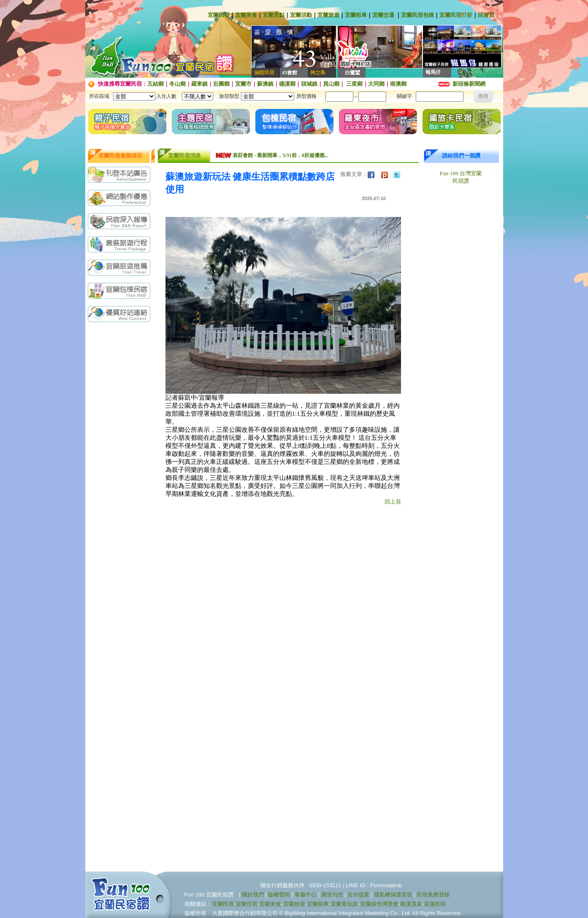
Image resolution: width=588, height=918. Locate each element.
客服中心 (306, 895)
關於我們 (253, 895)
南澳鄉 (398, 84)
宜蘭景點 (274, 15)
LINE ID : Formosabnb (374, 885)
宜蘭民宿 (219, 15)
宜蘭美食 (246, 15)
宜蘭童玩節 (344, 904)
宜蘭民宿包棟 (417, 15)
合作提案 (358, 895)
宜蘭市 (243, 84)
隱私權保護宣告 (393, 895)
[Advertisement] (121, 460)
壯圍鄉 (221, 84)
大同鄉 (376, 84)
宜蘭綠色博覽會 (379, 904)
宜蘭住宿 (247, 904)
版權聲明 (279, 895)
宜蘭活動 (301, 15)
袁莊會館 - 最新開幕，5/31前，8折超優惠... (280, 155)
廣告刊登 (332, 895)
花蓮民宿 (435, 904)
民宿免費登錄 (433, 895)
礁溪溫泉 (411, 904)
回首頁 (486, 15)
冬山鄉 (177, 84)
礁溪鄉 (287, 84)
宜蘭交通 (383, 15)
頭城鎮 (309, 84)
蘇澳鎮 (265, 84)
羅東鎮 (199, 84)
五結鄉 (156, 84)
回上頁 (393, 502)
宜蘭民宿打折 (456, 15)
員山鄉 (331, 84)
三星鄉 (354, 84)
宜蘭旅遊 (328, 15)
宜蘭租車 (356, 15)
